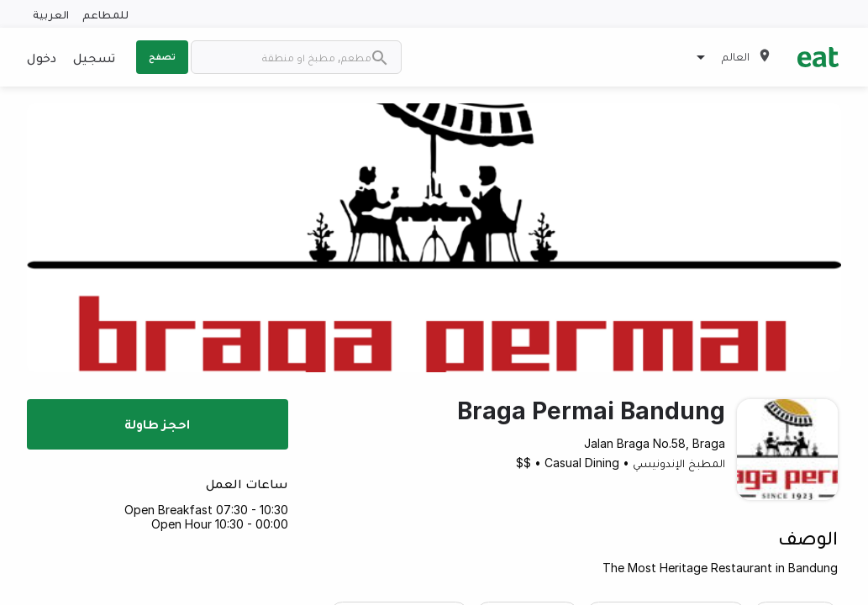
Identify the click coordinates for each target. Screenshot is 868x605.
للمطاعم (105, 14)
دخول (42, 57)
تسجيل (94, 57)
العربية (51, 14)
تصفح (162, 56)
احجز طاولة (157, 423)
